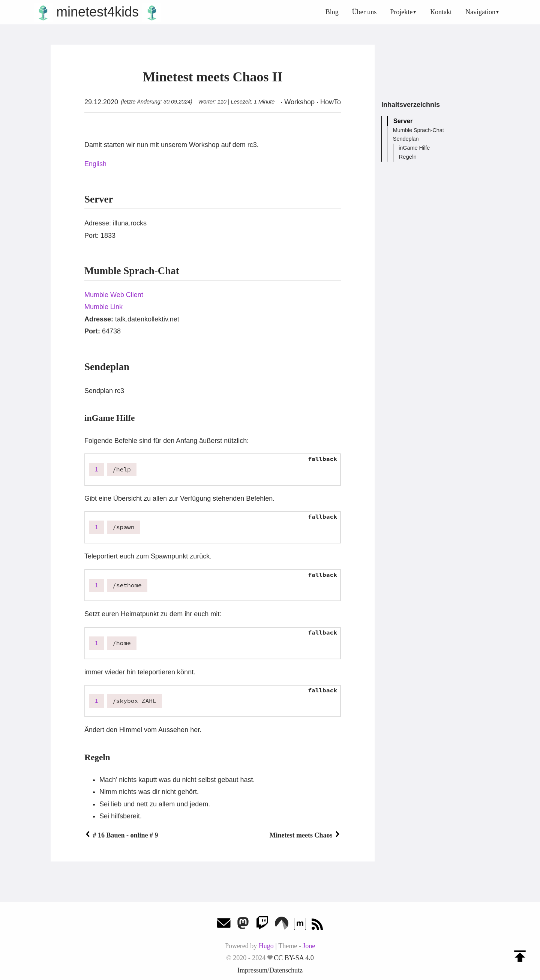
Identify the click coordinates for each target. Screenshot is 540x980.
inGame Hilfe (414, 148)
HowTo (330, 102)
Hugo (266, 946)
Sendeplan (406, 139)
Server (403, 121)
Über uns (364, 12)
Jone (309, 946)
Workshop (299, 102)
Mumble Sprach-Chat (418, 131)
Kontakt (441, 12)
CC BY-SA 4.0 (294, 958)
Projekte (401, 12)
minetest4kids (97, 12)
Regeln (407, 157)
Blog (332, 12)
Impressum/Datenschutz (270, 970)
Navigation (480, 12)
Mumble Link (103, 307)
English (95, 164)
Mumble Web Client (114, 295)
